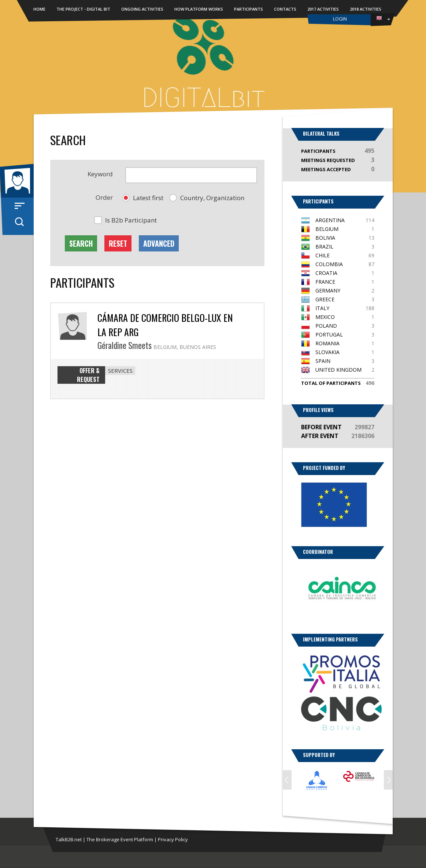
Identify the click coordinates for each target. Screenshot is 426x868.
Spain (323, 361)
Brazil (324, 247)
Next (388, 780)
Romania (327, 343)
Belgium (327, 229)
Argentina (330, 220)
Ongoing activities (142, 9)
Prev (287, 780)
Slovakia (327, 352)
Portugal (329, 334)
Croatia (326, 273)
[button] (143, 198)
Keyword (100, 174)
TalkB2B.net (69, 839)
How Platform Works (199, 9)
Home (39, 9)
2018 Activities (366, 9)
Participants (249, 9)
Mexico (325, 317)
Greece (325, 299)
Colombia (329, 264)
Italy (322, 308)
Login (340, 19)
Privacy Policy (173, 839)
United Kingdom (338, 370)
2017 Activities (323, 9)
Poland (326, 326)
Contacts (285, 9)
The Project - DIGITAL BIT (83, 9)
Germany (328, 290)
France (325, 282)
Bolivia (325, 238)
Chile (323, 255)
